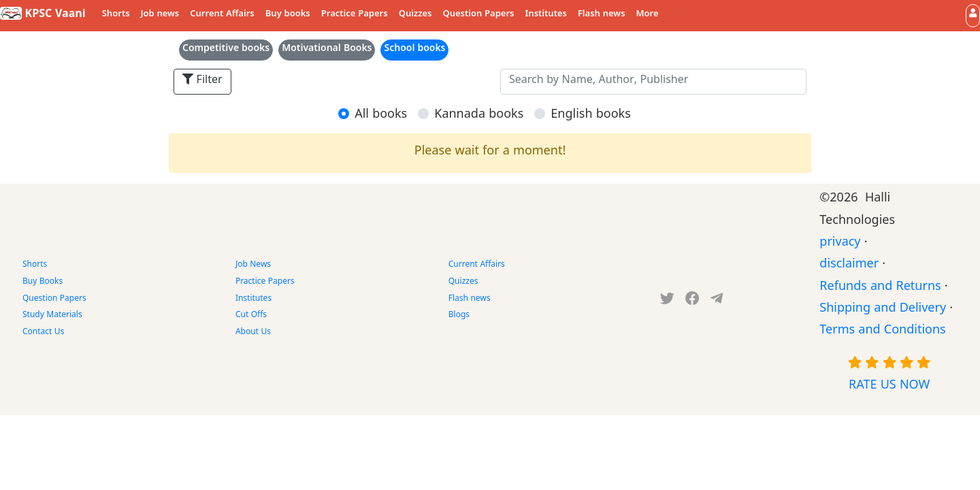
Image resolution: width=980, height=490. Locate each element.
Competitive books (226, 50)
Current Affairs (222, 15)
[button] (973, 15)
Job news (160, 15)
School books (414, 50)
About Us (253, 333)
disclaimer (849, 266)
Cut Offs (251, 316)
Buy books (288, 15)
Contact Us (43, 333)
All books (381, 116)
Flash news (602, 15)
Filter (202, 81)
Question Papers (478, 15)
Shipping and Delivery (883, 310)
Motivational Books (327, 50)
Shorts (116, 15)
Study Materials (52, 316)
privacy (840, 244)
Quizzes (415, 15)
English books (591, 116)
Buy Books (43, 282)
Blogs (459, 316)
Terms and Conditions (882, 332)
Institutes (546, 15)
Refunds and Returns (880, 288)
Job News (253, 265)
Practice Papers (355, 15)
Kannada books (479, 116)
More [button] (648, 15)
